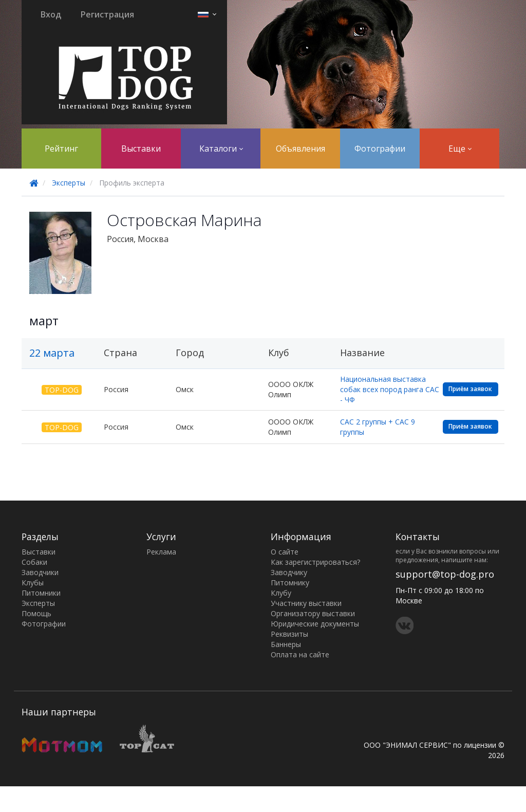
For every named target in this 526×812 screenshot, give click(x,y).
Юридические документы (315, 624)
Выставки (141, 149)
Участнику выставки (306, 603)
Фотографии (380, 149)
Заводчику (289, 572)
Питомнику (290, 583)
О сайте (285, 552)
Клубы (33, 583)
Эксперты (69, 183)
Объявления (300, 149)
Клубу (281, 593)
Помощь (36, 613)
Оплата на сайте (300, 654)
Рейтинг (61, 149)
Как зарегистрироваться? (315, 562)
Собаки (34, 562)
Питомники (41, 593)
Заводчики (40, 572)
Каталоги (221, 149)
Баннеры (286, 644)
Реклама (161, 552)
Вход (51, 14)
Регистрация (107, 14)
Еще (460, 149)
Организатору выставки (313, 613)
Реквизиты (289, 634)
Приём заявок (470, 389)
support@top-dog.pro (445, 574)
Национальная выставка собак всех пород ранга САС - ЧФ (390, 389)
